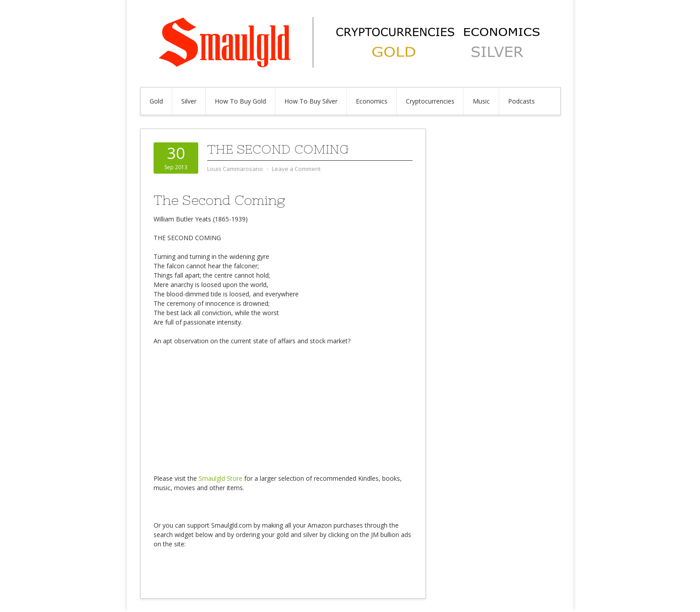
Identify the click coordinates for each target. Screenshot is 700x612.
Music (481, 101)
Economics (372, 101)
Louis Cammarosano (235, 169)
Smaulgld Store (221, 478)
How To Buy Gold (240, 101)
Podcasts (521, 101)
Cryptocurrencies (430, 101)
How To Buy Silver (311, 101)
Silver (189, 101)
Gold (156, 101)
